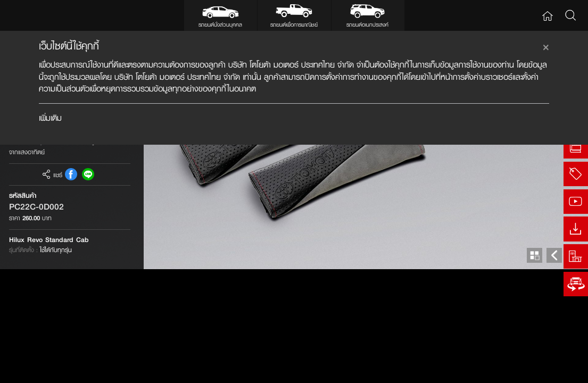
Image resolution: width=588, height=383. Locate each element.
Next (574, 369)
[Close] (546, 46)
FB (71, 288)
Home (547, 16)
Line (88, 288)
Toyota (33, 16)
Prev (554, 369)
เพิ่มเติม (50, 118)
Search (570, 16)
